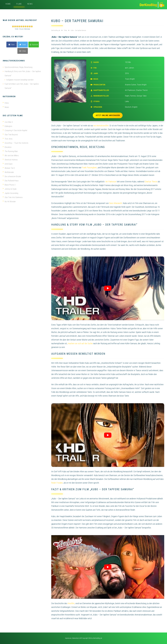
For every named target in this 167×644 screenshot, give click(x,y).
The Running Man (10, 151)
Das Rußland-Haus (11, 181)
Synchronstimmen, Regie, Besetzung (18, 67)
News (30, 4)
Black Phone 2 (9, 185)
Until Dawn (8, 164)
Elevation (7, 147)
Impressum (68, 638)
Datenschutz (76, 638)
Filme (19, 4)
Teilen (12, 45)
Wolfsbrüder (8, 172)
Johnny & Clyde (10, 189)
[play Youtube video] (108, 288)
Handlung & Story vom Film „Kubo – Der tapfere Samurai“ (23, 73)
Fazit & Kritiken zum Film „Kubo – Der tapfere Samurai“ (22, 86)
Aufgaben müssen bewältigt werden (20, 80)
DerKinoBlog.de (98, 638)
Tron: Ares (8, 139)
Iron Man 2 (8, 122)
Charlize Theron (151, 182)
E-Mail (23, 51)
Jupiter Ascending (10, 193)
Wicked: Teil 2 (9, 168)
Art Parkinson (111, 182)
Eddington (7, 126)
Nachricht (34, 45)
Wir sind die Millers (11, 155)
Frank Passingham (89, 168)
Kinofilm (71, 603)
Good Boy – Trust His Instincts (16, 143)
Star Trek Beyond (10, 135)
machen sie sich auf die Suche (80, 343)
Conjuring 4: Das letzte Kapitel (15, 130)
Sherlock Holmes (10, 160)
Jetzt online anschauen (108, 115)
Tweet (23, 45)
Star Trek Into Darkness (13, 197)
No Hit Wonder (9, 201)
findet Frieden (57, 483)
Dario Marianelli (116, 203)
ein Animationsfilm (101, 126)
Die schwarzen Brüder (12, 176)
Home (8, 4)
